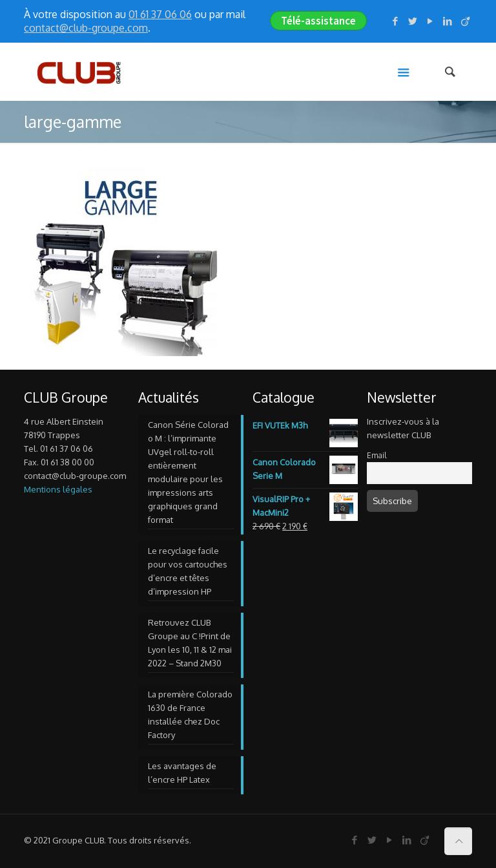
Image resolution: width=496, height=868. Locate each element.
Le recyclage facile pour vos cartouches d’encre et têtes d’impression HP (188, 571)
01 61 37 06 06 (160, 14)
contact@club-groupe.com (86, 28)
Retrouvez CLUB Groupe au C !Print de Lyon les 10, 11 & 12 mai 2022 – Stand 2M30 (190, 643)
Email (377, 455)
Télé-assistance (318, 21)
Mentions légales (58, 489)
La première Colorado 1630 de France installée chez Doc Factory (190, 715)
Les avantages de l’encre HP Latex (182, 773)
